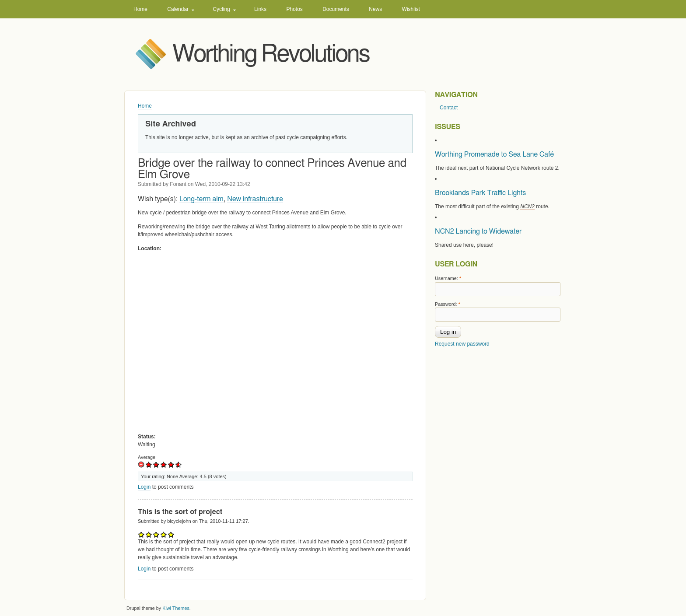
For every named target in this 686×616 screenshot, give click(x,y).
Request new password (462, 344)
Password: (448, 304)
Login (144, 487)
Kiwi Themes (176, 608)
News (375, 9)
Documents (336, 9)
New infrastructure (255, 199)
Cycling (221, 9)
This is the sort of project (180, 512)
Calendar (178, 9)
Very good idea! (171, 465)
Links (260, 9)
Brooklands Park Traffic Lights (480, 193)
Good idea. (164, 465)
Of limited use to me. (149, 465)
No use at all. (142, 465)
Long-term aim (201, 199)
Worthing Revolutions (271, 54)
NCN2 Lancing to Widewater (478, 231)
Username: (448, 278)
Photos (294, 9)
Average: (147, 457)
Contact (449, 108)
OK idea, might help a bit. (156, 465)
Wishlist (411, 9)
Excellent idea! (177, 465)
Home (140, 9)
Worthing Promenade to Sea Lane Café (494, 154)
